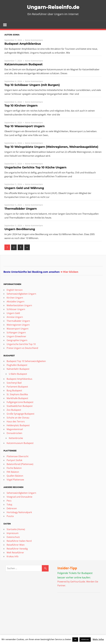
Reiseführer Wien (16, 545)
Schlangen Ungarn (16, 333)
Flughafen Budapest (17, 365)
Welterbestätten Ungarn (19, 306)
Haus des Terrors (16, 422)
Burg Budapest (14, 391)
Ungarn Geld (13, 313)
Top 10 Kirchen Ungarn (21, 106)
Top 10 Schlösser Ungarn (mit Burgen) (32, 85)
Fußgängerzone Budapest (20, 402)
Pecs (9, 501)
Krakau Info (13, 557)
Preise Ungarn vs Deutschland (22, 348)
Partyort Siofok (14, 461)
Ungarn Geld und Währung (24, 188)
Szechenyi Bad (14, 383)
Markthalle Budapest (17, 399)
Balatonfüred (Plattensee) (20, 464)
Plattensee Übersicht (18, 457)
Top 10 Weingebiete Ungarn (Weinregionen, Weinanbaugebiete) (51, 147)
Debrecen (12, 509)
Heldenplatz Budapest (18, 426)
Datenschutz (13, 537)
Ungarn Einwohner (16, 337)
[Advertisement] (75, 613)
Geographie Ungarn (17, 341)
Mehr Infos (98, 639)
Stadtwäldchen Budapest (20, 406)
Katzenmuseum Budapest (23, 65)
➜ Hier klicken (69, 272)
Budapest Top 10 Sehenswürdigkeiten (26, 361)
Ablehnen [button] (85, 639)
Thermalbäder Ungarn (21, 209)
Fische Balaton (14, 468)
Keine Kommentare (34, 40)
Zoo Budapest (14, 410)
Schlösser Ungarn (16, 310)
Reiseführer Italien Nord (19, 541)
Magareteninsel (15, 430)
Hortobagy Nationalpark (19, 512)
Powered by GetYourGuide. (72, 582)
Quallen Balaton (15, 476)
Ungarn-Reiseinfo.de (53, 7)
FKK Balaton (13, 472)
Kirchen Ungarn (15, 298)
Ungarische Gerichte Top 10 (21, 344)
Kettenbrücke (16, 438)
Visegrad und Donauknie (19, 497)
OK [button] (75, 639)
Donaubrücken (14, 433)
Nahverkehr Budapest (18, 369)
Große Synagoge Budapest (20, 414)
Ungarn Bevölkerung (20, 229)
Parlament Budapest (17, 387)
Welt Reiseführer (15, 553)
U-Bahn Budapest (18, 374)
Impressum (13, 533)
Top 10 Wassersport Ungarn (24, 126)
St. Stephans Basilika (17, 395)
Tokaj (9, 505)
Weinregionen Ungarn (18, 325)
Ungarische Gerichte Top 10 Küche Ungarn (35, 168)
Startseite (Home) (16, 530)
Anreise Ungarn (15, 317)
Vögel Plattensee (15, 480)
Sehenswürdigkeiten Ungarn (21, 294)
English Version (15, 290)
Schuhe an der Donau (18, 418)
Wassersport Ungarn (18, 329)
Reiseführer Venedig (17, 549)
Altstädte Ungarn (16, 302)
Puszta (10, 516)
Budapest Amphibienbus (23, 44)
